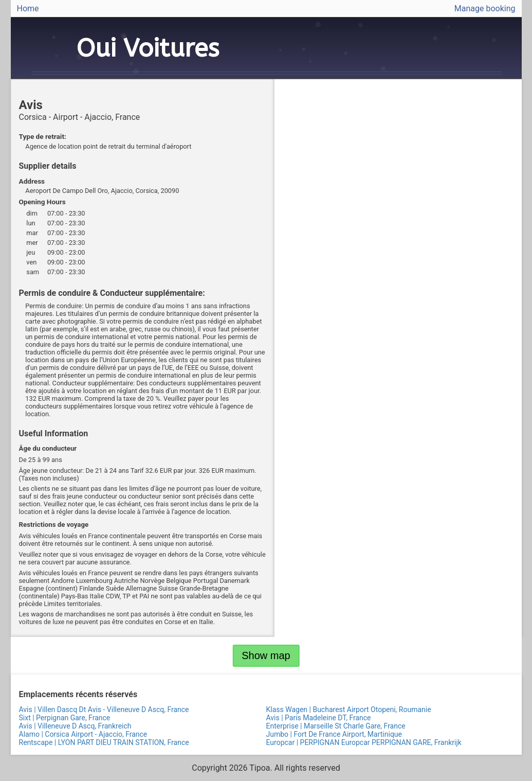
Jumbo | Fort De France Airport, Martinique (334, 734)
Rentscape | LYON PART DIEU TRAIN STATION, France (104, 742)
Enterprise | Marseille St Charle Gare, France (336, 726)
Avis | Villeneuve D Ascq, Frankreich (75, 726)
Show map (266, 655)
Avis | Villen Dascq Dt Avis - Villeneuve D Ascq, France (104, 709)
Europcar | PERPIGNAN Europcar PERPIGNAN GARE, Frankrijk (364, 742)
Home (28, 8)
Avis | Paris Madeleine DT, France (319, 718)
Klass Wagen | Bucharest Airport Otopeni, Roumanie (349, 709)
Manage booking (485, 8)
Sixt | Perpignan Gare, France (65, 718)
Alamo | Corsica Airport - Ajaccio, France (83, 734)
